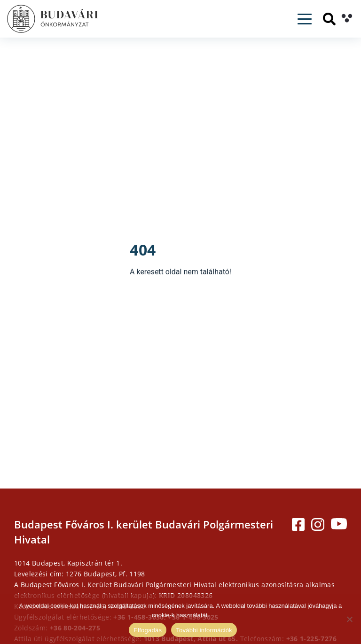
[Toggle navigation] (305, 19)
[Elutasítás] (349, 619)
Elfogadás (148, 630)
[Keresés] (329, 19)
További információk (204, 630)
